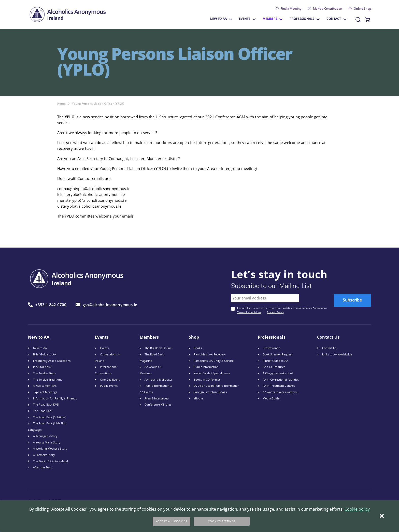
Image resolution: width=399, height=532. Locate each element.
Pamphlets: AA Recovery (210, 354)
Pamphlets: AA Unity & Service (214, 361)
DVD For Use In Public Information (217, 386)
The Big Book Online (158, 348)
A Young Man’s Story (47, 442)
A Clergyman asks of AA (278, 373)
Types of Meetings (45, 392)
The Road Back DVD (46, 404)
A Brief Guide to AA (275, 361)
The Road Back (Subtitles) (50, 417)
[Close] (382, 516)
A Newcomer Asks (45, 386)
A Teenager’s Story (45, 436)
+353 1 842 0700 (47, 305)
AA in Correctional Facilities (281, 379)
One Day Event (110, 379)
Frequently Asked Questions (52, 361)
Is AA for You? (42, 367)
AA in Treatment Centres (279, 386)
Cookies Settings (222, 521)
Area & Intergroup (157, 398)
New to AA (218, 19)
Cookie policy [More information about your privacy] (357, 509)
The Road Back (43, 411)
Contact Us (329, 348)
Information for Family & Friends (55, 398)
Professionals (302, 19)
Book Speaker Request (277, 354)
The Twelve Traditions (48, 379)
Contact (334, 19)
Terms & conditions (249, 312)
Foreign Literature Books (210, 392)
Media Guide (271, 398)
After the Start (42, 467)
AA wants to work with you (281, 392)
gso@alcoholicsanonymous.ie (106, 305)
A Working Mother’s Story (50, 448)
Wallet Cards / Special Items (212, 373)
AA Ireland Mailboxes (159, 379)
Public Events (109, 386)
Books (198, 348)
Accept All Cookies (172, 521)
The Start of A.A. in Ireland (51, 461)
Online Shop (362, 9)
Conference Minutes (158, 404)
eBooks (198, 398)
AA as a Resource (274, 367)
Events (245, 19)
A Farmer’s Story (44, 455)
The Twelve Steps (44, 373)
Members (270, 19)
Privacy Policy (275, 312)
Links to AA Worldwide (337, 354)
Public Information (206, 367)
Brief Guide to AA (45, 354)
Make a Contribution (327, 9)
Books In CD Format (207, 379)
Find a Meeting (291, 9)
